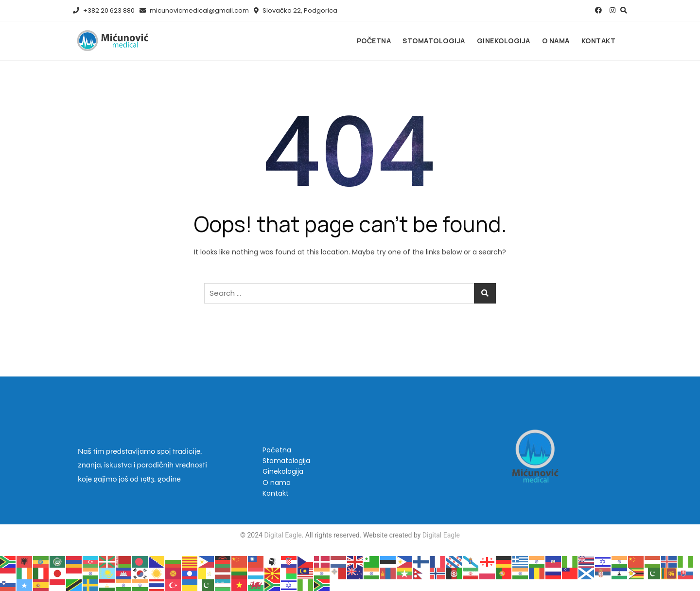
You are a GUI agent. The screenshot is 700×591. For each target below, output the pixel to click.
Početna (374, 41)
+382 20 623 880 (104, 10)
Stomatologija (434, 41)
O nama (556, 41)
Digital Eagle (282, 535)
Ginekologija (504, 41)
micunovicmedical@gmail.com (194, 10)
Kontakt (599, 41)
